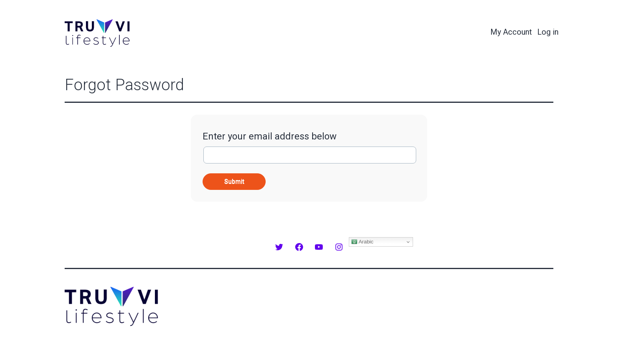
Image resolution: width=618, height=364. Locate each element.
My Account (511, 32)
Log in (548, 32)
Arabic (362, 242)
